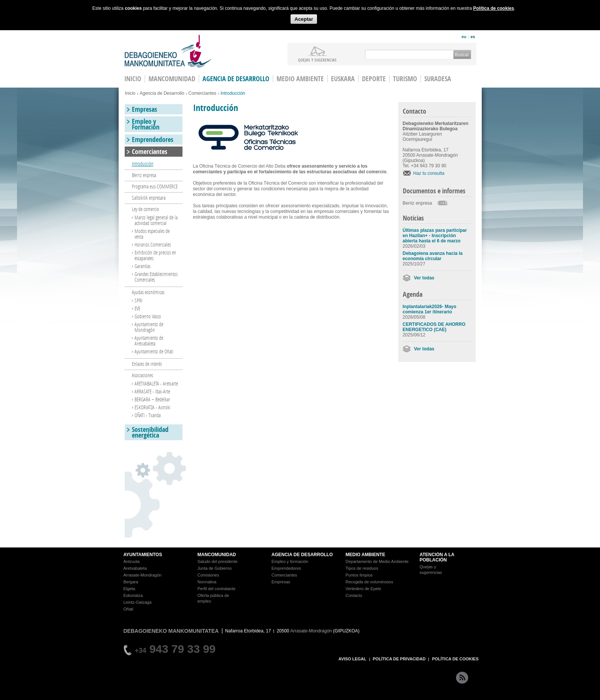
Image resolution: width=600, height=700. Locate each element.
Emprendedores (153, 140)
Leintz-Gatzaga (138, 602)
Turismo (405, 79)
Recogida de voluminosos (370, 582)
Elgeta (129, 589)
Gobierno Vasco (148, 316)
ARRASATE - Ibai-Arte (152, 391)
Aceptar (304, 19)
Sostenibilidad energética (150, 432)
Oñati (128, 609)
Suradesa (438, 79)
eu (464, 37)
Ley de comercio (145, 209)
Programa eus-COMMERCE (155, 186)
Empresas (145, 109)
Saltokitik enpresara (149, 198)
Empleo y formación (290, 561)
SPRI (138, 300)
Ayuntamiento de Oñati (154, 351)
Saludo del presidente (218, 561)
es (473, 37)
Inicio (130, 93)
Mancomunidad (172, 79)
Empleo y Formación (146, 124)
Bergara (131, 582)
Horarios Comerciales (153, 244)
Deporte (374, 79)
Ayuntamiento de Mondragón (149, 327)
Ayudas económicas (148, 292)
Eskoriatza (133, 595)
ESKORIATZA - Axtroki (152, 407)
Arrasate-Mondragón (143, 575)
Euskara (343, 79)
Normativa (207, 582)
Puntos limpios (359, 575)
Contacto (354, 595)
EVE (137, 308)
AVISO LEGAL (353, 659)
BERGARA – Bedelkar (152, 399)
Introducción (143, 164)
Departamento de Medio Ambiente (377, 561)
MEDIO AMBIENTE (366, 555)
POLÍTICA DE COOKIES (455, 659)
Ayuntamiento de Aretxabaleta (149, 341)
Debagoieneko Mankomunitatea (168, 51)
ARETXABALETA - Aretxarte (156, 383)
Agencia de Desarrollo (236, 79)
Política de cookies (493, 8)
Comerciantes (203, 93)
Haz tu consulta (429, 173)
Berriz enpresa (418, 203)
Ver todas (424, 278)
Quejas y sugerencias (317, 60)
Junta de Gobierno (215, 568)
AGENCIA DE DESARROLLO (302, 555)
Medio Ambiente (300, 79)
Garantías (142, 266)
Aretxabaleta (135, 568)
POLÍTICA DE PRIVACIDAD (399, 659)
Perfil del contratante (217, 589)
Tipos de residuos (362, 568)
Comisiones (208, 575)
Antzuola (132, 561)
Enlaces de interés (147, 364)
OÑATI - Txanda (148, 415)
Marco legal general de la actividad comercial (156, 220)
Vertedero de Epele (363, 589)
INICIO (133, 79)
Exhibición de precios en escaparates (155, 255)
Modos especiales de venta (152, 234)
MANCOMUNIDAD (217, 555)
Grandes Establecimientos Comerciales (156, 277)
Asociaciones (142, 375)
